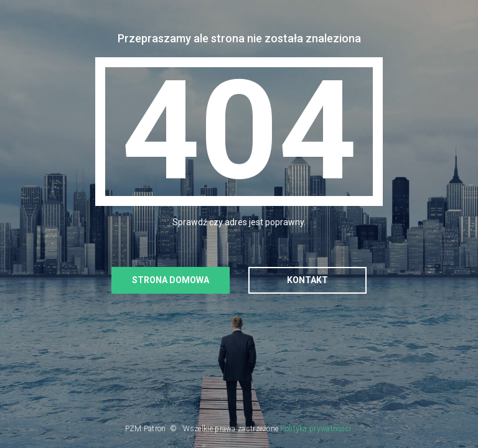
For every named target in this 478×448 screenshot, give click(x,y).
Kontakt (307, 280)
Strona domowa (171, 280)
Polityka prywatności (316, 429)
